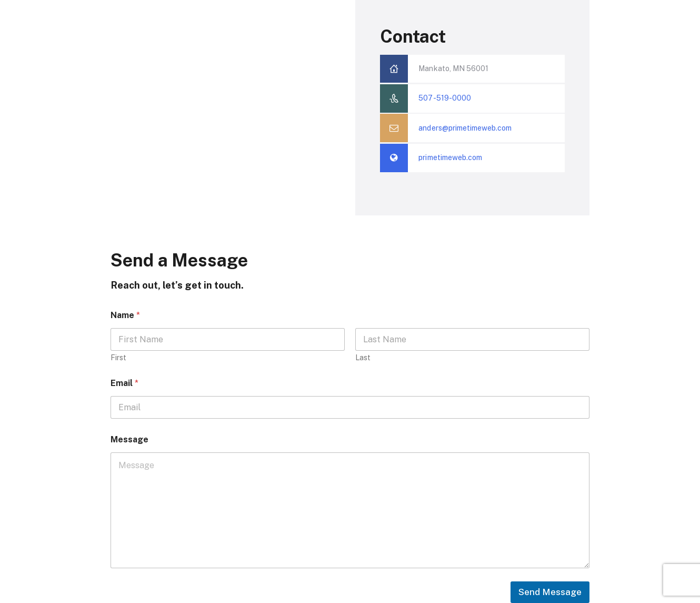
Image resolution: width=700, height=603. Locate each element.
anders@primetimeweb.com (465, 128)
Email (124, 383)
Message (129, 439)
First (118, 358)
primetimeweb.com (450, 157)
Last (363, 358)
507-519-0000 (445, 98)
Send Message (550, 592)
